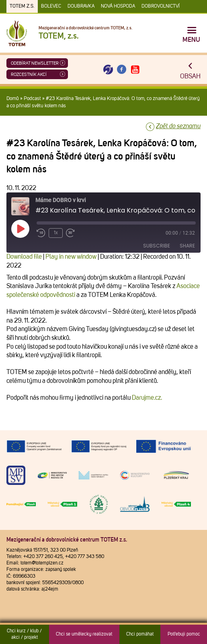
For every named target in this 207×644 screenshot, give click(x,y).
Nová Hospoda (118, 6)
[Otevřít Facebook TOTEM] (122, 70)
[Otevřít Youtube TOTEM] (135, 70)
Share (187, 246)
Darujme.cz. (147, 398)
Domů (13, 99)
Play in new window (71, 257)
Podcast (32, 99)
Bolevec (51, 6)
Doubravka (81, 6)
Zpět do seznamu (178, 126)
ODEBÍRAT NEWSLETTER (35, 63)
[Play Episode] (20, 229)
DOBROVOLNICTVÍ (161, 6)
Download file (24, 257)
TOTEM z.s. (22, 6)
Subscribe (157, 246)
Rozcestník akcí (29, 75)
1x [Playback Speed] (56, 233)
